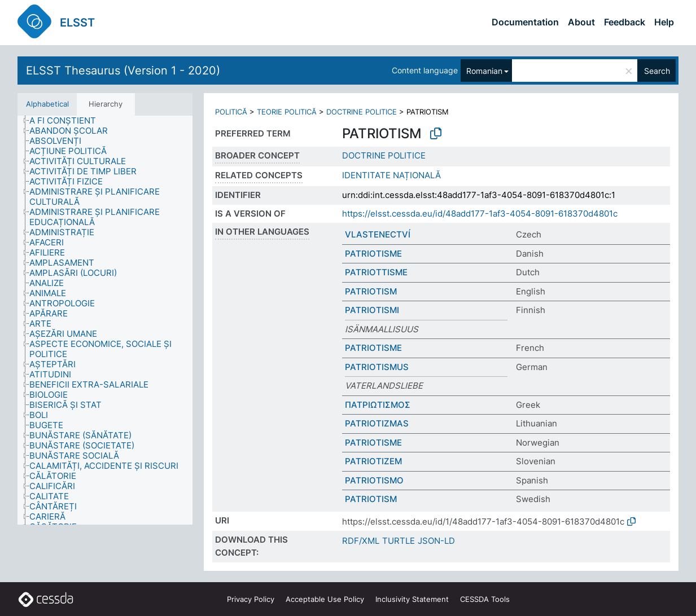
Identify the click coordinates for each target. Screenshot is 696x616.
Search (657, 71)
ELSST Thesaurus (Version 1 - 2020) (123, 71)
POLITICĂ (231, 112)
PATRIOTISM (371, 291)
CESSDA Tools (485, 599)
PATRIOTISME (373, 254)
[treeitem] (67, 121)
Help (664, 22)
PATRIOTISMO (374, 480)
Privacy (251, 599)
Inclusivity (412, 599)
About (581, 22)
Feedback (625, 22)
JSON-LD (436, 541)
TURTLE (399, 541)
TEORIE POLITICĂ (287, 112)
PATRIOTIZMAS (377, 423)
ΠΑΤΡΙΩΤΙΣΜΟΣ (378, 405)
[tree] (105, 320)
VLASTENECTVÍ (378, 234)
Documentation (525, 22)
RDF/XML (361, 541)
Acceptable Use (325, 599)
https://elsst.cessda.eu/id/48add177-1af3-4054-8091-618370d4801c (480, 214)
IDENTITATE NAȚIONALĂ (391, 175)
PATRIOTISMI (372, 310)
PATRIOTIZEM (373, 461)
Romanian (484, 71)
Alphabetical (47, 104)
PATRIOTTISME (376, 272)
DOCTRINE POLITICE (362, 112)
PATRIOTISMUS (377, 367)
